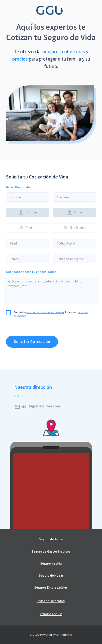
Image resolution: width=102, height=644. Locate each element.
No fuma (77, 228)
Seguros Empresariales (51, 588)
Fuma (30, 228)
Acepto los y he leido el (47, 313)
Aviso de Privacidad (51, 601)
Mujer (75, 213)
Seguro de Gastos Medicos (51, 551)
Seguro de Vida (51, 563)
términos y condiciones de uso (44, 312)
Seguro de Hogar (51, 576)
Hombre (27, 213)
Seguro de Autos (51, 539)
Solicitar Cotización (32, 342)
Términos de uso (51, 614)
